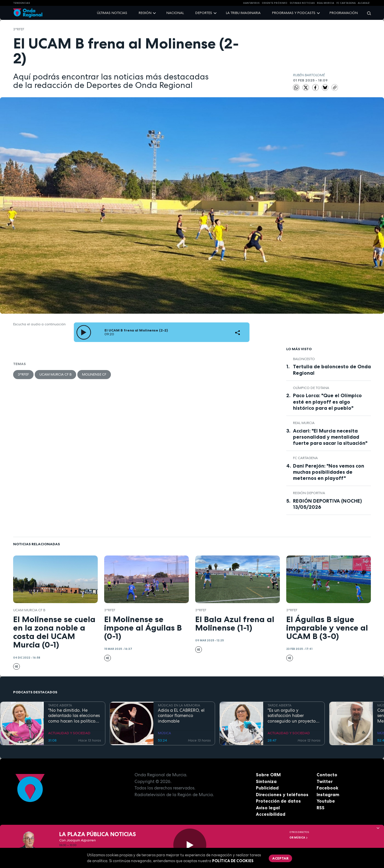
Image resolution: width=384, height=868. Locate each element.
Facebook (327, 788)
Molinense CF (94, 374)
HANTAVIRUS (251, 3)
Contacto (327, 775)
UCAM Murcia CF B (55, 374)
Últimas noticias (112, 13)
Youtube (326, 801)
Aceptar (280, 858)
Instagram (328, 795)
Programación (344, 13)
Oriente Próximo (275, 3)
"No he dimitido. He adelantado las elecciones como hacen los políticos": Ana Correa (74, 716)
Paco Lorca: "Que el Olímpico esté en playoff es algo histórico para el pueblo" (327, 402)
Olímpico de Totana (311, 388)
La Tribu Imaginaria (243, 13)
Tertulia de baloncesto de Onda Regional (332, 370)
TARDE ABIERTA (60, 705)
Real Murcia (325, 3)
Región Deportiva (309, 493)
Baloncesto (304, 359)
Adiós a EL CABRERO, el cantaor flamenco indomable (181, 716)
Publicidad (267, 788)
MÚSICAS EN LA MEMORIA (179, 705)
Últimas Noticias (302, 3)
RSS (321, 808)
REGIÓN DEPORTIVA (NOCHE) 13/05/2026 (327, 504)
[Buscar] (367, 13)
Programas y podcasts (294, 13)
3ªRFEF (19, 29)
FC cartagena (346, 3)
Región (145, 13)
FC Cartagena (305, 458)
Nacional (175, 13)
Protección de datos (278, 801)
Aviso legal (268, 808)
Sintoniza (266, 781)
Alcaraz (364, 3)
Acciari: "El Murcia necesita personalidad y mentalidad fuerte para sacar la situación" (330, 437)
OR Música (299, 838)
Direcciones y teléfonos (282, 795)
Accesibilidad (271, 814)
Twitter (325, 781)
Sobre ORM (268, 775)
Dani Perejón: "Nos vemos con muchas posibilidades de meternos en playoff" (329, 472)
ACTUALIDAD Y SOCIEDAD (69, 733)
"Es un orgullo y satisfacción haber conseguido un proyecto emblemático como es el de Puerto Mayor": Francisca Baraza (292, 716)
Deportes (204, 13)
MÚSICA (164, 733)
